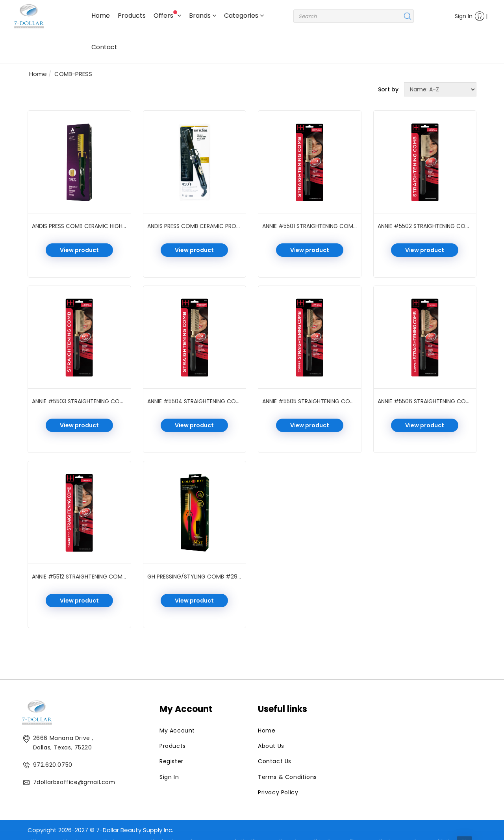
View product (79, 250)
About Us (271, 746)
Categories (244, 16)
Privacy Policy (278, 792)
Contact (104, 47)
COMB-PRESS (73, 74)
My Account (177, 731)
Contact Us (275, 761)
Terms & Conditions (287, 777)
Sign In (468, 16)
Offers (167, 15)
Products (132, 16)
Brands (203, 16)
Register (171, 761)
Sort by (388, 89)
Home (101, 16)
